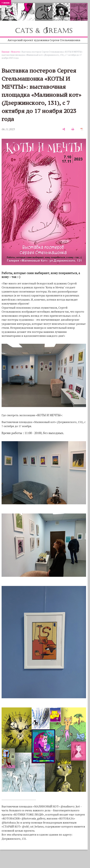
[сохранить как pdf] (82, 129)
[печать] (73, 129)
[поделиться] (64, 129)
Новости (15, 52)
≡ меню (6, 3)
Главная (5, 52)
